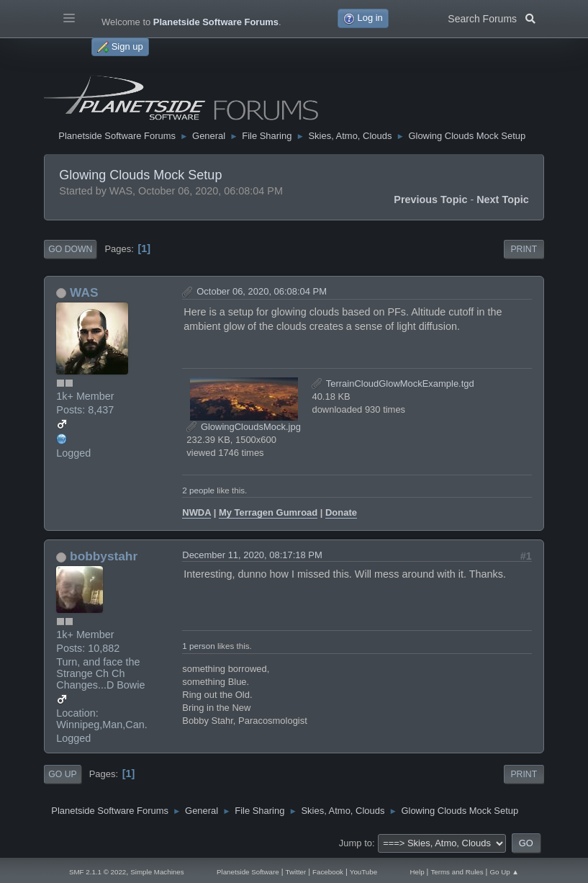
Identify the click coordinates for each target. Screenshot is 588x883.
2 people (198, 490)
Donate (341, 512)
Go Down (70, 249)
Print (524, 249)
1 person (198, 646)
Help (417, 872)
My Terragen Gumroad (268, 512)
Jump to (356, 843)
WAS (84, 292)
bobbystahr (104, 556)
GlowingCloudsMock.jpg (244, 427)
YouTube (363, 872)
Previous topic (430, 200)
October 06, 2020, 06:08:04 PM (262, 291)
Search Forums (491, 17)
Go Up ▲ (504, 872)
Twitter (296, 872)
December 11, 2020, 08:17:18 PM (252, 555)
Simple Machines (157, 872)
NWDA (196, 512)
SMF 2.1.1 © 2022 (98, 872)
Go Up (62, 774)
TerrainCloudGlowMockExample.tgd (393, 384)
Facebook (328, 872)
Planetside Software (248, 872)
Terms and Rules (457, 872)
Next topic (503, 200)
